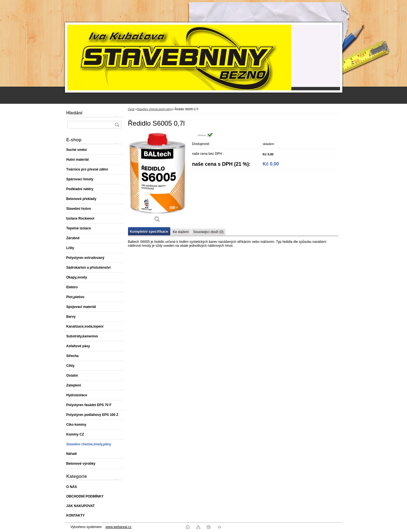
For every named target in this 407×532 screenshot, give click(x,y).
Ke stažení (181, 232)
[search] (117, 125)
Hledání (75, 113)
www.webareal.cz (118, 527)
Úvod (131, 109)
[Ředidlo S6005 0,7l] (157, 180)
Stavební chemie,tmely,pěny (154, 109)
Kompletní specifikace (149, 232)
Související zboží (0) (208, 232)
